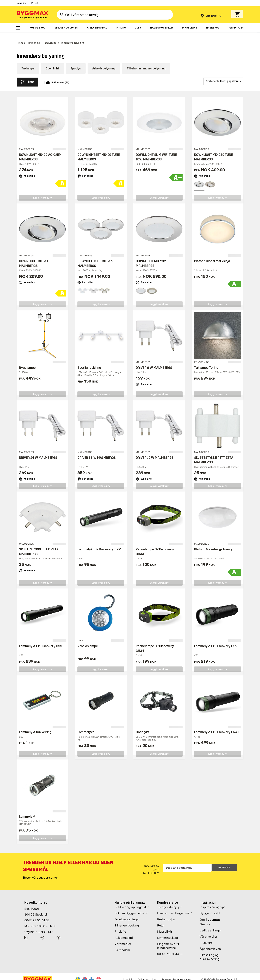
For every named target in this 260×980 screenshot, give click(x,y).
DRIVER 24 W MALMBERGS (38, 452)
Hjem (20, 37)
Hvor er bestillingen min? (175, 907)
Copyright (128, 974)
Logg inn (22, 3)
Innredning (34, 37)
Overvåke (224, 862)
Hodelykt (142, 726)
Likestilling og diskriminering (210, 951)
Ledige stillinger (211, 925)
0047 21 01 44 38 (37, 914)
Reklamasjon (166, 913)
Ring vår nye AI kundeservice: (168, 940)
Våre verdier (208, 931)
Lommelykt (86, 726)
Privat (35, 3)
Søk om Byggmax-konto (131, 907)
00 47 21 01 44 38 (170, 948)
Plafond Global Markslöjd (212, 255)
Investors (206, 937)
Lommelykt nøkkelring (35, 726)
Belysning (51, 37)
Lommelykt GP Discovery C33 (41, 640)
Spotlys (76, 63)
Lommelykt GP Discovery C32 (216, 640)
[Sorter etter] (223, 75)
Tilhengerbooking (127, 920)
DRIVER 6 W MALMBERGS (154, 362)
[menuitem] (18, 28)
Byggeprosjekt (210, 907)
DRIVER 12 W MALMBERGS (155, 452)
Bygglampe (27, 362)
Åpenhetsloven (210, 943)
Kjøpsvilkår (165, 926)
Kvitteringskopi (168, 932)
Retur (161, 920)
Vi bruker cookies (147, 974)
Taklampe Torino (206, 362)
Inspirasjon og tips (212, 901)
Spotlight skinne (89, 362)
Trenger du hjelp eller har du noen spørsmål (68, 860)
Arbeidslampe (88, 640)
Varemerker (123, 938)
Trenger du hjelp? (169, 901)
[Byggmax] (32, 15)
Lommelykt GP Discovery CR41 (217, 726)
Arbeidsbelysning (104, 63)
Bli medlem (122, 944)
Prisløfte (120, 926)
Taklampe (28, 63)
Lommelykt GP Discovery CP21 (100, 543)
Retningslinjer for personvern (177, 974)
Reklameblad (124, 932)
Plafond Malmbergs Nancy (213, 543)
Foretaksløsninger (127, 913)
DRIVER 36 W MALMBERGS (97, 452)
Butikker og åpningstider (132, 901)
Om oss (205, 918)
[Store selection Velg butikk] (211, 16)
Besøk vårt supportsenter (41, 872)
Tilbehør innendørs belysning (146, 63)
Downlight (52, 63)
